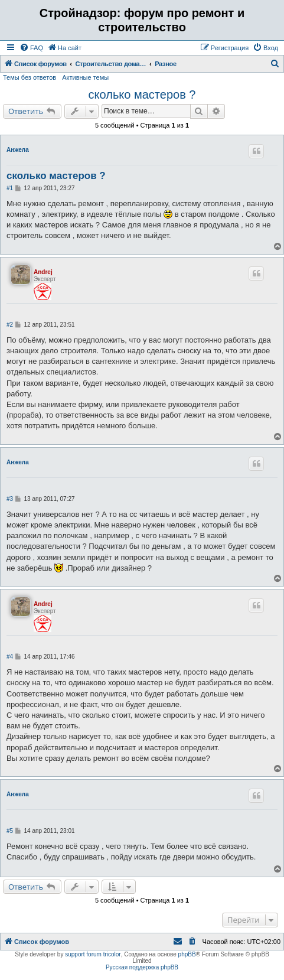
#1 (10, 188)
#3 (10, 499)
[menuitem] (31, 48)
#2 (10, 325)
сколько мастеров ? (142, 95)
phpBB (187, 954)
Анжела (18, 150)
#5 (10, 831)
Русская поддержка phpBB (142, 967)
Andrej (43, 272)
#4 (10, 657)
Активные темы (85, 77)
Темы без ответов (30, 77)
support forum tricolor (93, 954)
